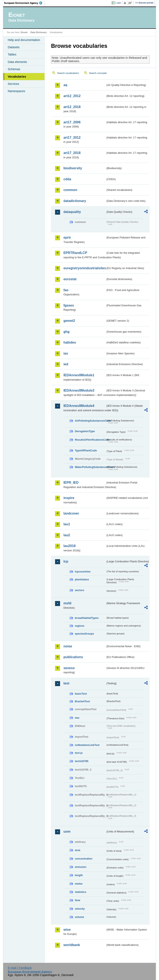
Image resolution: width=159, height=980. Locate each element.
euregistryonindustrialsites (84, 268)
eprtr (67, 237)
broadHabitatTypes (87, 618)
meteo (79, 884)
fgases (69, 305)
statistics (80, 892)
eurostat (70, 279)
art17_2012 (72, 138)
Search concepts (98, 73)
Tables (12, 54)
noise (68, 646)
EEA (25, 3)
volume (79, 917)
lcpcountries (83, 572)
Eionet (24, 32)
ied (66, 364)
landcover (71, 513)
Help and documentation (24, 40)
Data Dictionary (39, 32)
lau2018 (69, 546)
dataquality (72, 212)
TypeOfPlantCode (86, 450)
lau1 (67, 524)
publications (73, 657)
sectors (79, 590)
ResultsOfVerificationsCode (90, 440)
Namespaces (16, 91)
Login (118, 3)
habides (70, 342)
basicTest (81, 694)
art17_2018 (72, 153)
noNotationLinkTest (87, 745)
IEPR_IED (71, 483)
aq (65, 85)
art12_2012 (72, 96)
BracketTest (82, 701)
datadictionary (75, 201)
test (66, 683)
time (77, 900)
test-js (79, 753)
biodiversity (73, 168)
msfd (67, 603)
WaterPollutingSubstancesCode (90, 467)
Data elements (17, 62)
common (70, 190)
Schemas (14, 69)
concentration (84, 859)
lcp (66, 561)
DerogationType (85, 431)
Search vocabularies (68, 73)
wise (67, 930)
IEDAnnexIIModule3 (79, 390)
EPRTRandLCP (75, 253)
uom (67, 831)
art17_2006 (72, 122)
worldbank (72, 945)
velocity (80, 909)
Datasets (14, 47)
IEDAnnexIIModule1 (79, 375)
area (77, 850)
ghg (66, 332)
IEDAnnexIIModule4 (79, 406)
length (79, 875)
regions (79, 626)
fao (66, 290)
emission (80, 867)
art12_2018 (72, 107)
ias (66, 353)
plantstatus (82, 579)
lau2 (67, 535)
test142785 (81, 761)
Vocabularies (17, 77)
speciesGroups (84, 634)
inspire (69, 498)
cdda (67, 179)
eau (77, 718)
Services (13, 84)
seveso (69, 668)
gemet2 (69, 321)
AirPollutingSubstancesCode (90, 421)
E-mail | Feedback (20, 968)
